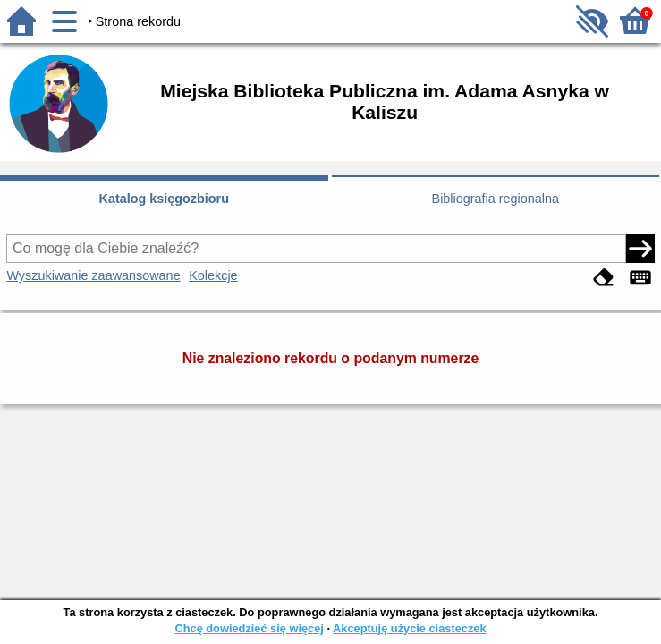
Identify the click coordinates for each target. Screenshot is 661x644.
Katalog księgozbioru (164, 199)
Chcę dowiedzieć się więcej (249, 628)
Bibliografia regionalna (496, 199)
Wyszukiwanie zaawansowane (93, 275)
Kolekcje (213, 275)
